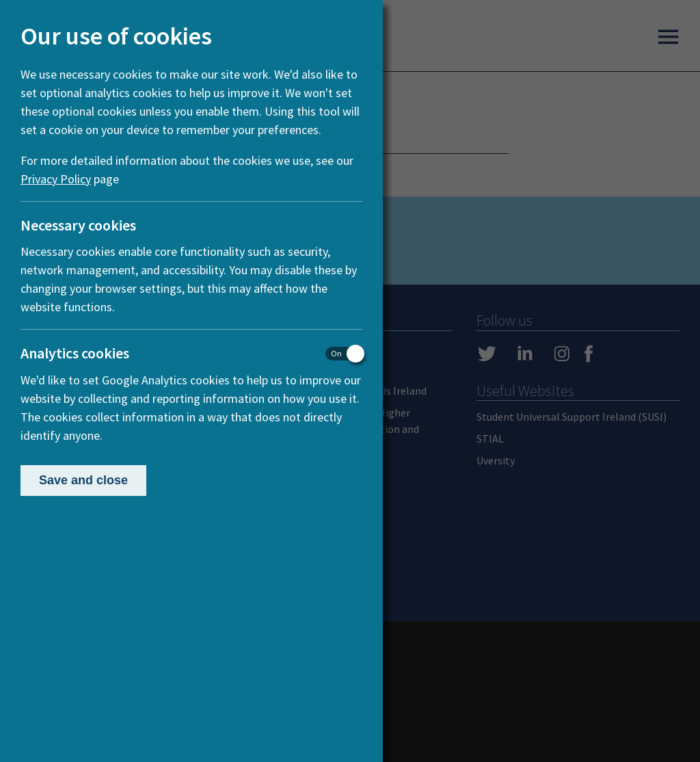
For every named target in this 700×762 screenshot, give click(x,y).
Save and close (83, 480)
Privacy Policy (56, 179)
